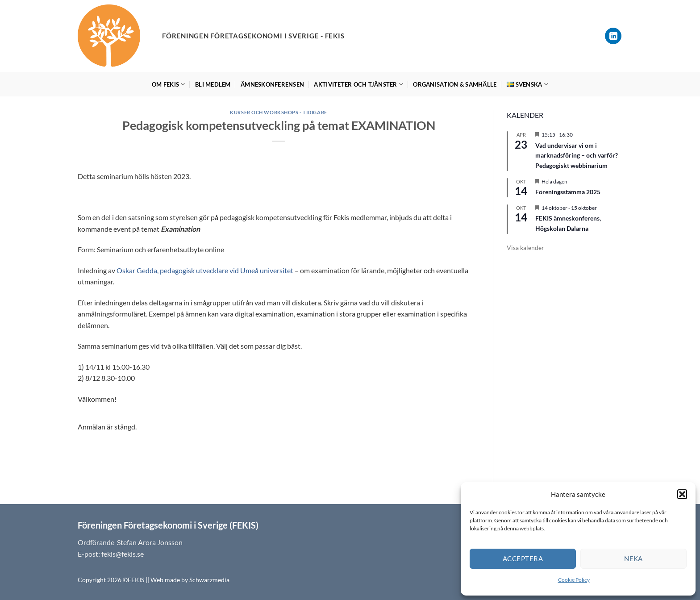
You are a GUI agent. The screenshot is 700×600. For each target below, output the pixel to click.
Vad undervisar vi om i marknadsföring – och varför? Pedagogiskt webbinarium (577, 155)
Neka (633, 558)
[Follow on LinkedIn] (613, 36)
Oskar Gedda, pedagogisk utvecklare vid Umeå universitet (205, 270)
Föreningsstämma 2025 (568, 192)
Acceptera (523, 558)
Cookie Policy (574, 580)
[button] (682, 494)
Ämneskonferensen (272, 84)
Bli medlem (213, 84)
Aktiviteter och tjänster (358, 84)
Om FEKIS (169, 84)
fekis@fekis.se (123, 554)
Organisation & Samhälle (455, 84)
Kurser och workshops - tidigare (278, 112)
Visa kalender (525, 248)
